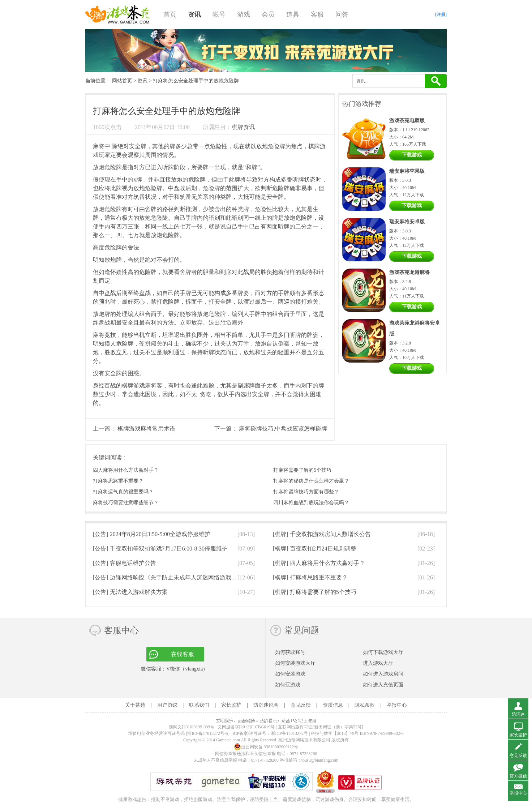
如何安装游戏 (290, 674)
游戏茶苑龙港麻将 (409, 272)
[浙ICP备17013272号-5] (208, 733)
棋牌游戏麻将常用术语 (146, 429)
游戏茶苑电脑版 (407, 121)
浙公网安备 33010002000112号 (266, 747)
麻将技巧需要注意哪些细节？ (126, 503)
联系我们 (199, 705)
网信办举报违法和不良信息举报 (245, 754)
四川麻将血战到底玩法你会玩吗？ (311, 503)
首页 (170, 14)
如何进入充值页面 (383, 685)
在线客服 (183, 654)
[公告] (152, 534)
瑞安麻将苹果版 (407, 171)
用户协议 (167, 705)
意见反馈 (301, 705)
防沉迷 (518, 714)
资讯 (194, 14)
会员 (268, 14)
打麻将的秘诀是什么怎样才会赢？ (311, 481)
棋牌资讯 (243, 127)
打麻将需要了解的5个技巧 (302, 470)
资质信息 (333, 705)
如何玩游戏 (288, 685)
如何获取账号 (290, 652)
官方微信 (518, 776)
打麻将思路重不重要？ (118, 481)
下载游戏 (412, 155)
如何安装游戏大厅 (295, 663)
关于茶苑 (135, 705)
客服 (317, 14)
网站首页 (122, 81)
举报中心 (397, 705)
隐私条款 (365, 705)
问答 (342, 14)
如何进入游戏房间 (383, 674)
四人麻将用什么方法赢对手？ (126, 470)
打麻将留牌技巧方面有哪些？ (306, 492)
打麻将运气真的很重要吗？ (123, 492)
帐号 (219, 14)
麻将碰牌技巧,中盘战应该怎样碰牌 (283, 429)
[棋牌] (322, 534)
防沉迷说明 (266, 705)
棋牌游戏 (133, 386)
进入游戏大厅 (378, 663)
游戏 (244, 14)
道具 (293, 14)
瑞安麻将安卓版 (407, 222)
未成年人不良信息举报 (216, 760)
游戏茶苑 (118, 14)
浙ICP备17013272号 (289, 733)
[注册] (441, 14)
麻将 (99, 146)
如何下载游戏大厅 (383, 652)
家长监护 (231, 705)
